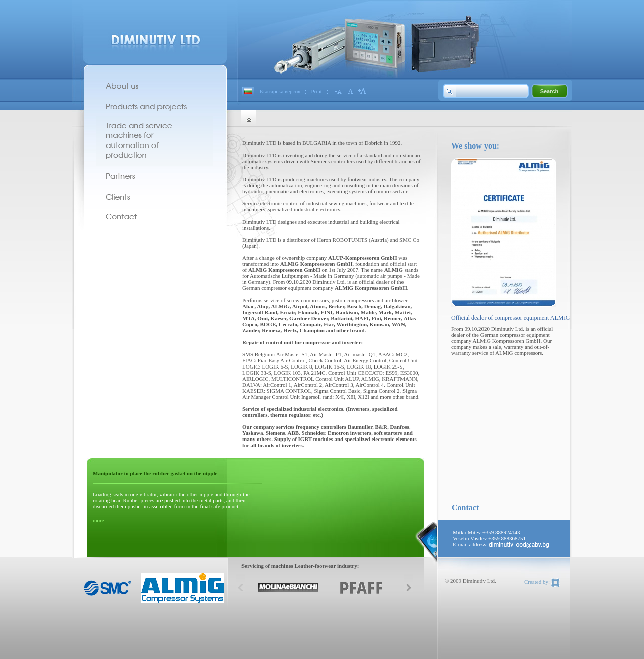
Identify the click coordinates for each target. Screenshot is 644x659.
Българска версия (280, 91)
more (98, 520)
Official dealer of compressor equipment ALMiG (510, 318)
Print (316, 91)
